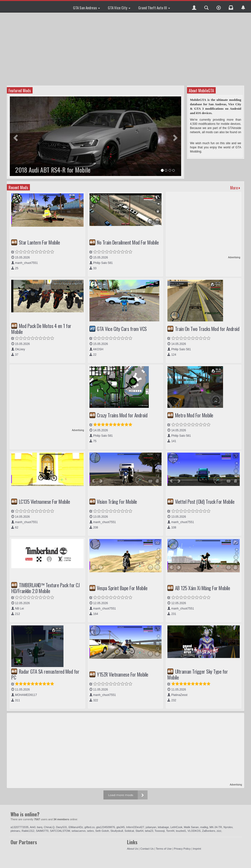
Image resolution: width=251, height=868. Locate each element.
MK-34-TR (216, 827)
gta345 (121, 827)
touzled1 (181, 831)
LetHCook (176, 827)
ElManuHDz (76, 827)
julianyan (151, 827)
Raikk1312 (28, 831)
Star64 (139, 831)
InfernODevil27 (135, 827)
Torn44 (170, 831)
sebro (90, 831)
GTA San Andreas (87, 8)
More (235, 188)
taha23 (149, 831)
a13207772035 (19, 827)
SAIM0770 (42, 831)
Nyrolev (228, 827)
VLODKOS (194, 831)
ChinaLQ (49, 827)
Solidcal (129, 831)
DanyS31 (61, 827)
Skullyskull (117, 831)
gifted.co (90, 827)
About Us (132, 849)
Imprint (197, 849)
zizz (219, 831)
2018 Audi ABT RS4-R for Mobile (53, 170)
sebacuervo (79, 831)
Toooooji (160, 831)
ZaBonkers (209, 831)
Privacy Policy (182, 849)
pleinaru (15, 831)
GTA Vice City (119, 8)
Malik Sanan (191, 827)
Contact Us (147, 849)
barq (40, 827)
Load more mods (121, 795)
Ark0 (33, 827)
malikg (204, 827)
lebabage (163, 827)
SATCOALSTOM (60, 831)
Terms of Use (164, 849)
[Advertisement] (126, 49)
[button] (194, 7)
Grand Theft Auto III (154, 8)
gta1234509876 (105, 827)
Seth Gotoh (102, 831)
